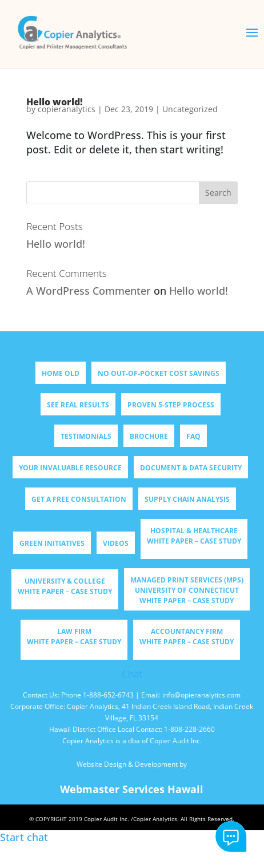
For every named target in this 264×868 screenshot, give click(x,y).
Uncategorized (190, 109)
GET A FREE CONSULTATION (79, 499)
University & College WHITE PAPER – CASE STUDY (65, 586)
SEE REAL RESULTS (78, 405)
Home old (61, 373)
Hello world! (56, 244)
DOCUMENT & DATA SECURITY (191, 468)
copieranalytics (67, 109)
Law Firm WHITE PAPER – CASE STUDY (74, 637)
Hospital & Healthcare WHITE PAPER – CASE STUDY (194, 536)
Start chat (231, 837)
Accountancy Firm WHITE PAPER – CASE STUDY (187, 637)
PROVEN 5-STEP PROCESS (171, 405)
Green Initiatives (52, 543)
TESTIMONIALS (86, 436)
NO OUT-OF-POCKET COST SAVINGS (159, 373)
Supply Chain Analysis (187, 499)
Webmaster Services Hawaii (132, 789)
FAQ (193, 436)
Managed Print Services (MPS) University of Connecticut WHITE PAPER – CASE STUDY (187, 590)
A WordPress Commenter (89, 291)
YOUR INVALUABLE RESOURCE (70, 468)
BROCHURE (149, 436)
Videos (116, 543)
